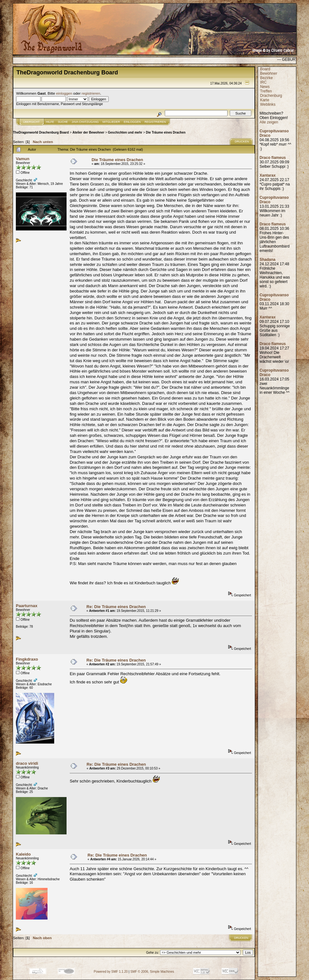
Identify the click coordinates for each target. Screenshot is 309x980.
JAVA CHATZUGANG (85, 122)
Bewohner (269, 73)
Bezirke (267, 78)
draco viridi (27, 763)
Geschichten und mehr (125, 132)
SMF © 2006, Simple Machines (152, 972)
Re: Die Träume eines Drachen (116, 607)
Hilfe (50, 122)
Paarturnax (27, 606)
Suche (63, 122)
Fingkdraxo (27, 659)
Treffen (266, 91)
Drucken (242, 141)
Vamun (23, 159)
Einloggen (132, 122)
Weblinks (268, 104)
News (265, 87)
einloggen (64, 93)
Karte (265, 100)
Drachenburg (271, 96)
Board (265, 69)
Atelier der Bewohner (89, 132)
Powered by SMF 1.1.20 (111, 972)
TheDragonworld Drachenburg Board (41, 132)
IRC (264, 82)
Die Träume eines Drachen (166, 132)
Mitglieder (111, 122)
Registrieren (155, 122)
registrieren (91, 93)
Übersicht (31, 122)
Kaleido (23, 854)
